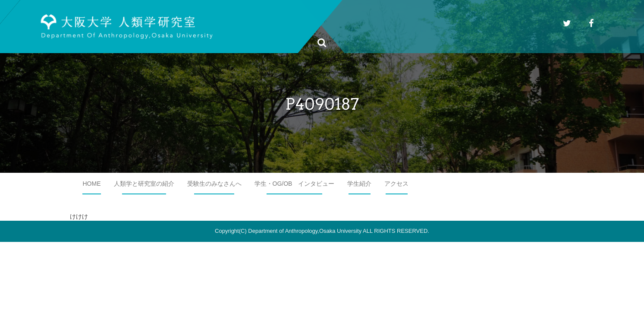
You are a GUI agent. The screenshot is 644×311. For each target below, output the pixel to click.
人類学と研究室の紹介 (144, 184)
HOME (92, 184)
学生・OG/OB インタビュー (295, 184)
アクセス (396, 184)
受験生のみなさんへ (214, 184)
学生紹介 (359, 184)
